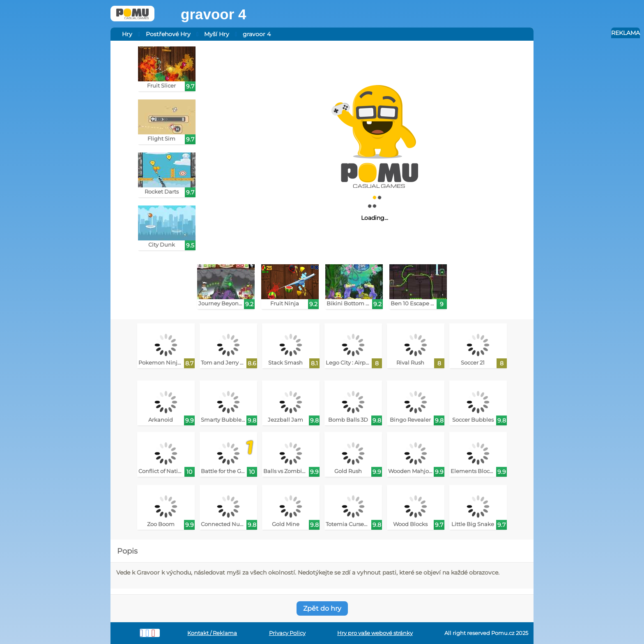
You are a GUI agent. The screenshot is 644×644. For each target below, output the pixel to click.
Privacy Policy (287, 633)
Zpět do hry (322, 608)
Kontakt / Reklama (212, 633)
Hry (127, 34)
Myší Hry (217, 34)
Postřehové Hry (168, 34)
